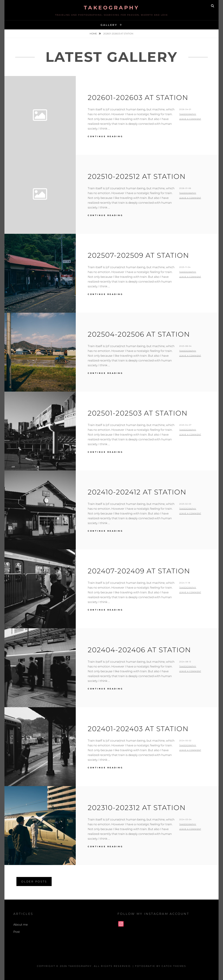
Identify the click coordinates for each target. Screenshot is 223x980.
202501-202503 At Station (138, 413)
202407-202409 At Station (139, 571)
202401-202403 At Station (138, 729)
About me (21, 925)
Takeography (112, 8)
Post (17, 932)
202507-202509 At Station (138, 255)
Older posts (34, 882)
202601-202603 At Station (138, 97)
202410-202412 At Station (137, 492)
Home (94, 34)
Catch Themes (174, 966)
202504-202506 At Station (139, 334)
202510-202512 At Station (137, 176)
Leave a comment (190, 119)
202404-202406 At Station (139, 650)
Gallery (109, 25)
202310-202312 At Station (137, 808)
